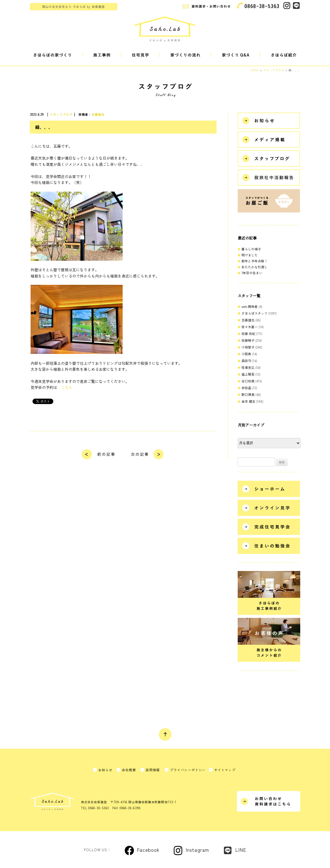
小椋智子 (248, 347)
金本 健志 (248, 401)
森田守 (246, 361)
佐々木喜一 (250, 327)
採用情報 (153, 770)
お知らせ (105, 770)
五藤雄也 (98, 114)
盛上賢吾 (248, 374)
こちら (67, 387)
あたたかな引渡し (254, 267)
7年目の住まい (252, 273)
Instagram (197, 850)
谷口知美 (248, 381)
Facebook (148, 850)
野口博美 (248, 394)
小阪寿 (246, 354)
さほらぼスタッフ (254, 313)
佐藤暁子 (248, 340)
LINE (241, 850)
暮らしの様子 (251, 249)
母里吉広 (248, 367)
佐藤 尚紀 (248, 333)
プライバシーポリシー (188, 770)
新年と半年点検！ (254, 261)
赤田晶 (246, 388)
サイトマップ (225, 770)
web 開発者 (250, 306)
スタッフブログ (61, 114)
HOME (255, 70)
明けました (250, 255)
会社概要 (129, 770)
